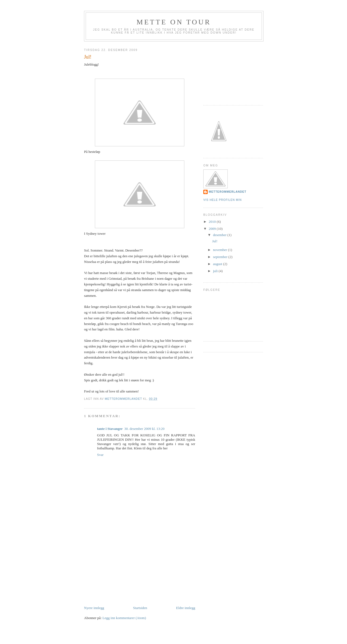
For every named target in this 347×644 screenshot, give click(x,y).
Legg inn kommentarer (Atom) (124, 618)
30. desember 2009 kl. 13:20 (144, 429)
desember (220, 235)
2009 (213, 229)
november (221, 250)
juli (216, 271)
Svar (100, 455)
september (221, 257)
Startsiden (140, 608)
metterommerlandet (228, 192)
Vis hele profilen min (223, 200)
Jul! (215, 241)
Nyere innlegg (94, 608)
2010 (213, 222)
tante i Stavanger (110, 429)
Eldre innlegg (186, 608)
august (218, 264)
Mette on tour (174, 22)
